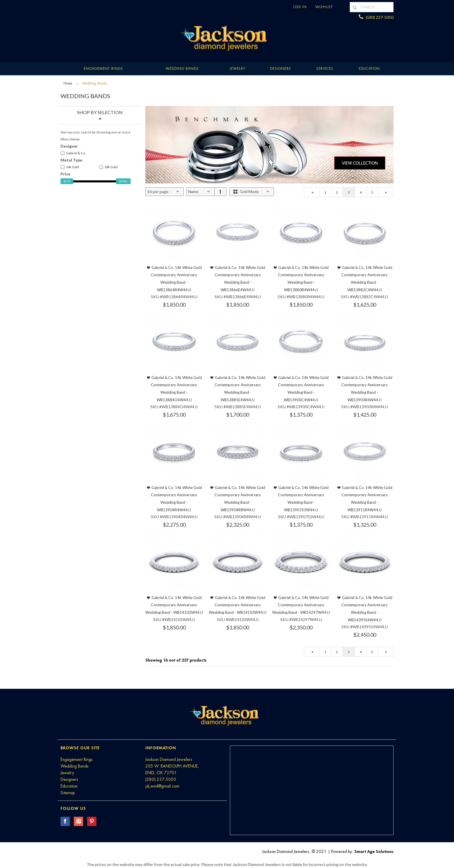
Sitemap (68, 793)
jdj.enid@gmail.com (162, 786)
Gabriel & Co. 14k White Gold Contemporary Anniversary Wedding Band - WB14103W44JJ (238, 605)
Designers (281, 69)
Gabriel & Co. (73, 153)
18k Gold (108, 167)
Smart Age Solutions (374, 851)
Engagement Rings (103, 69)
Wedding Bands (182, 69)
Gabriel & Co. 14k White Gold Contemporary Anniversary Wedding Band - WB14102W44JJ (174, 605)
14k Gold (70, 167)
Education (69, 786)
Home (68, 83)
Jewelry (238, 69)
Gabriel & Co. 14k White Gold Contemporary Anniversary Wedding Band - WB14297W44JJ (301, 605)
